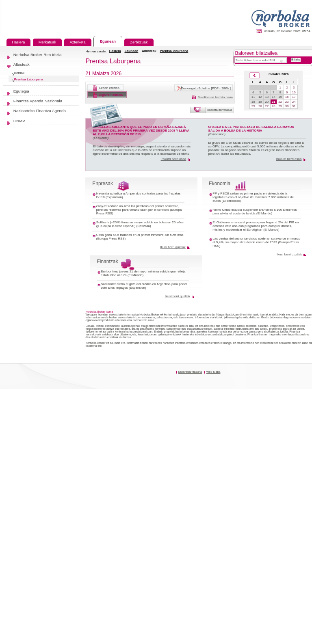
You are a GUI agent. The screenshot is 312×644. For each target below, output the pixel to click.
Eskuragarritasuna (190, 372)
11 (253, 97)
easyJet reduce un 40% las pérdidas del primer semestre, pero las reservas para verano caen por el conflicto (138, 208)
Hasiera (115, 51)
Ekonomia (220, 184)
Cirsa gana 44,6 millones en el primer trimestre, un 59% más (140, 235)
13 (267, 97)
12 (260, 97)
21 (274, 102)
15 (280, 97)
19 (260, 102)
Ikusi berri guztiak (173, 247)
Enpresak (103, 184)
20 (267, 102)
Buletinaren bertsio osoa (215, 97)
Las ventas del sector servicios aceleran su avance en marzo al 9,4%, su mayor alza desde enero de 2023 (256, 240)
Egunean (132, 51)
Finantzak (108, 261)
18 (253, 102)
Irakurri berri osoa (174, 159)
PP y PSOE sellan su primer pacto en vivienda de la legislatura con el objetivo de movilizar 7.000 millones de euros (253, 197)
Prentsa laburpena (174, 51)
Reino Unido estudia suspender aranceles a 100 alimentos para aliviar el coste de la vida (255, 212)
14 (274, 97)
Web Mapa (213, 372)
